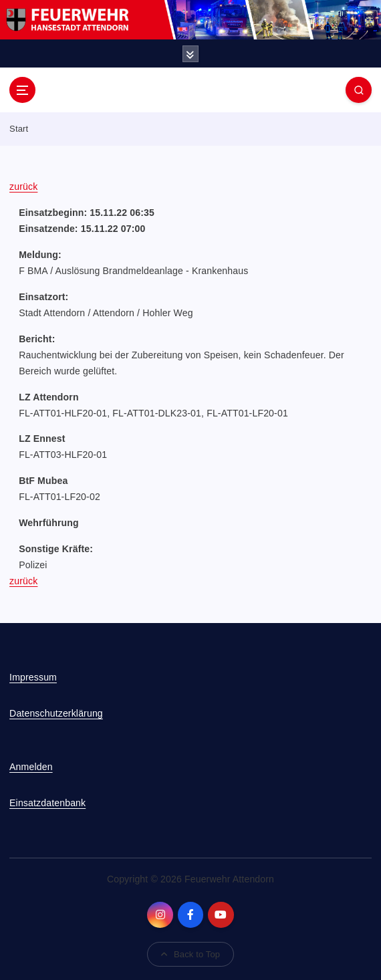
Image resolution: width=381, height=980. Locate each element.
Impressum (33, 677)
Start (19, 129)
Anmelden (31, 767)
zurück (23, 187)
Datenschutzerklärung (56, 713)
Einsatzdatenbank (47, 803)
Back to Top (190, 954)
